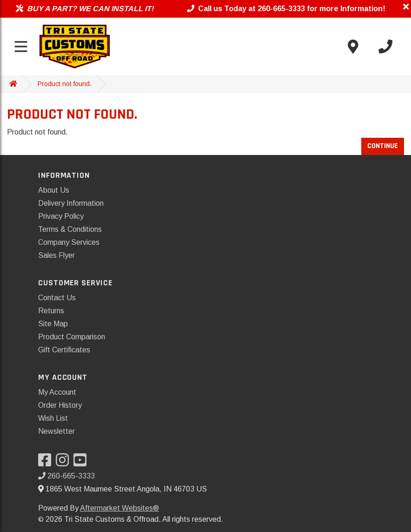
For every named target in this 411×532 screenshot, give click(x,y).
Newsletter (56, 431)
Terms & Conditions (70, 229)
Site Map (53, 324)
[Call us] (385, 47)
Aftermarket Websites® (119, 508)
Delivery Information (71, 203)
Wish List (53, 418)
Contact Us (57, 298)
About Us (54, 190)
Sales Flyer (56, 255)
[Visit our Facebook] (47, 463)
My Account (57, 392)
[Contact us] (353, 47)
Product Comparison (72, 337)
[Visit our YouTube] (82, 463)
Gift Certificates (64, 350)
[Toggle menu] (21, 47)
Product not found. (65, 84)
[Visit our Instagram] (65, 463)
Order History (60, 405)
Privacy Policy (61, 216)
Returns (51, 311)
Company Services (69, 242)
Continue (383, 146)
